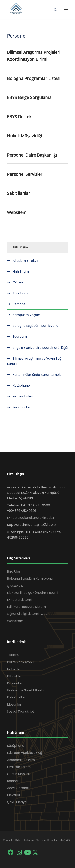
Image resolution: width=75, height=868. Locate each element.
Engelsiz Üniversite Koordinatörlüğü (40, 348)
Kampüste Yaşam (26, 315)
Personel (19, 304)
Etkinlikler (14, 676)
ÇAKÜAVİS (15, 586)
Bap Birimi (20, 293)
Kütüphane (21, 385)
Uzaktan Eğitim (19, 767)
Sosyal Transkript (21, 712)
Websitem (17, 212)
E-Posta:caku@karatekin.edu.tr (31, 518)
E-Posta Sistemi (19, 600)
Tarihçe (13, 655)
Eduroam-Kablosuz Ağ (25, 753)
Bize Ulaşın (15, 571)
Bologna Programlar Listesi (34, 78)
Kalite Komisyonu (20, 662)
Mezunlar (14, 705)
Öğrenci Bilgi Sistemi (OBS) (28, 614)
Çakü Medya (17, 802)
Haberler (14, 669)
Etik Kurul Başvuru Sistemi (27, 607)
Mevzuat (14, 795)
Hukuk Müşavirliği (24, 136)
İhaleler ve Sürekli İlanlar (26, 690)
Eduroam (20, 337)
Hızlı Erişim (21, 271)
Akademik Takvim (26, 261)
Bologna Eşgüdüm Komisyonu (35, 326)
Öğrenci (19, 282)
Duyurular (15, 683)
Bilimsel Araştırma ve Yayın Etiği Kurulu (35, 361)
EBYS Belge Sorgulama (29, 97)
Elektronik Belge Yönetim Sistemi (32, 593)
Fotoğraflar (16, 697)
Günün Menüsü (18, 774)
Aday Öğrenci (18, 788)
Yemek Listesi (23, 396)
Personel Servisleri (25, 174)
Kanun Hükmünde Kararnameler (38, 375)
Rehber (13, 781)
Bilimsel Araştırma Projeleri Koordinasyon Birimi (34, 56)
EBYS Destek (19, 117)
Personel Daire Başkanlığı (32, 155)
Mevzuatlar (21, 407)
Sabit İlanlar (19, 193)
